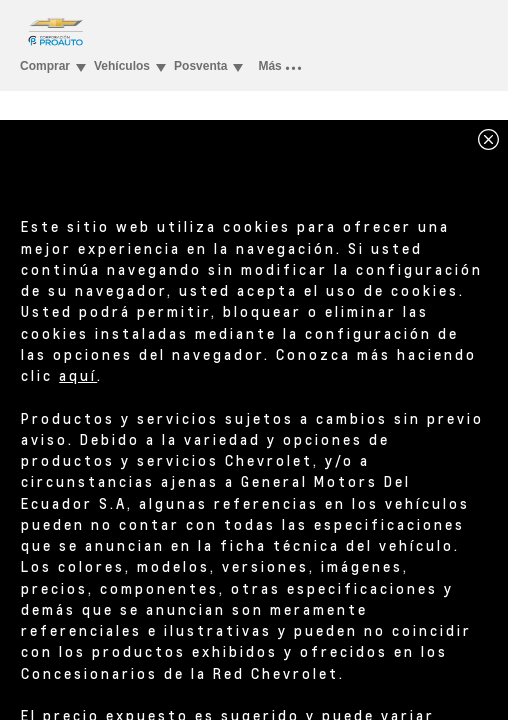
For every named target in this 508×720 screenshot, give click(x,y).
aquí (78, 375)
